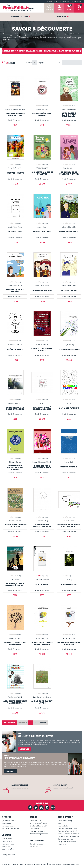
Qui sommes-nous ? (53, 1)
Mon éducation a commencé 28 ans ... (15, 584)
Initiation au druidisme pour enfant (15, 468)
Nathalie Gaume (42, 345)
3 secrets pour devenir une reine (42, 467)
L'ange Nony (42, 227)
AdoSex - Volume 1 (42, 232)
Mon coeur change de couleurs (42, 173)
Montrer (29, 63)
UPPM (69, 403)
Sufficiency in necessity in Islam (42, 526)
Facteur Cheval (69, 291)
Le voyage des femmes (69, 349)
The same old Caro (42, 580)
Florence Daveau (15, 462)
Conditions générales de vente (36, 864)
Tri (59, 63)
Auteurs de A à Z (8, 849)
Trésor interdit (69, 467)
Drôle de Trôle (15, 349)
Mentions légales (55, 864)
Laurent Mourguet (42, 291)
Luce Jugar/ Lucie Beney (42, 697)
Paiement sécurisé (20, 785)
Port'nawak (42, 584)
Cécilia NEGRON (42, 168)
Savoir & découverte (15, 120)
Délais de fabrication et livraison (69, 834)
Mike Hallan (15, 580)
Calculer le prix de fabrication (68, 836)
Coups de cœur (7, 841)
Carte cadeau (34, 829)
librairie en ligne (25, 744)
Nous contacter (66, 1)
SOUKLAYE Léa (42, 638)
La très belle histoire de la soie (15, 526)
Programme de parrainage (39, 834)
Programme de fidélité (37, 831)
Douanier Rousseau (69, 232)
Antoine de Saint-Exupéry (15, 291)
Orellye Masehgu (69, 345)
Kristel (42, 403)
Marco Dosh (69, 462)
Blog (75, 1)
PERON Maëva (69, 521)
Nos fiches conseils (8, 826)
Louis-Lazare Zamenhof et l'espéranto (69, 115)
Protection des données (71, 864)
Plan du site (62, 844)
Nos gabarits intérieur (65, 839)
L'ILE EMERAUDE (69, 584)
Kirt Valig (69, 580)
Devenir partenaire (36, 844)
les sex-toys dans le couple (42, 349)
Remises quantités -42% (38, 823)
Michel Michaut (42, 109)
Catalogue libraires (8, 854)
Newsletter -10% (36, 821)
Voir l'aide (25, 749)
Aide (80, 1)
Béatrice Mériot (69, 168)
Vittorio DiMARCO (15, 403)
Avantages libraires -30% (38, 826)
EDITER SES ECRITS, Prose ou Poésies (15, 408)
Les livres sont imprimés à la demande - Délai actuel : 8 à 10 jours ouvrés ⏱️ (42, 51)
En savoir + (10, 771)
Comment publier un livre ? (67, 829)
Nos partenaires (35, 847)
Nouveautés (6, 847)
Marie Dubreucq (15, 638)
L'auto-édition (7, 823)
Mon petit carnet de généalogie (15, 643)
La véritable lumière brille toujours (42, 643)
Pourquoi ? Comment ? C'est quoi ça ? (69, 526)
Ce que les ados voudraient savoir (69, 173)
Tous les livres (7, 839)
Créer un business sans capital (15, 114)
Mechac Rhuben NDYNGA (15, 109)
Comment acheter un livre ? (67, 831)
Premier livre (15, 232)
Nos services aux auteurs (10, 829)
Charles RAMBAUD (15, 697)
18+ (3, 852)
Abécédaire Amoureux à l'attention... (15, 702)
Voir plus (42, 42)
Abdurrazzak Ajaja (42, 521)
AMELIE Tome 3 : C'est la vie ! (42, 702)
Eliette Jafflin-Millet (69, 109)
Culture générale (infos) (42, 114)
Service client (60, 785)
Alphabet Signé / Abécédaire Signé (42, 408)
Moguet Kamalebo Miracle (42, 462)
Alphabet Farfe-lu (69, 408)
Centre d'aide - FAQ (65, 821)
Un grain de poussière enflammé (69, 643)
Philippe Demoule (15, 521)
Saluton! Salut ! (15, 173)
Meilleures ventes (8, 844)
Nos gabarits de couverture (67, 842)
